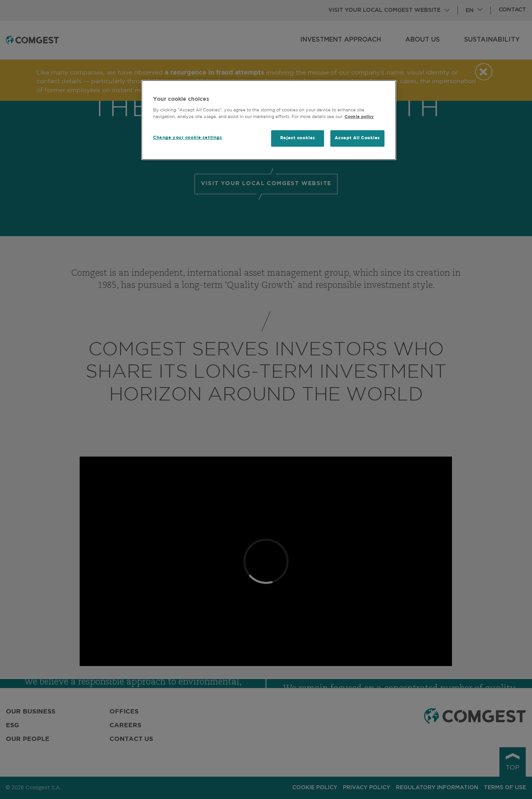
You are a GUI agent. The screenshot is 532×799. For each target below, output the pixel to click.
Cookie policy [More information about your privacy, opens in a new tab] (359, 117)
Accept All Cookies (357, 138)
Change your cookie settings (188, 138)
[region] (269, 120)
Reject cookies (298, 138)
